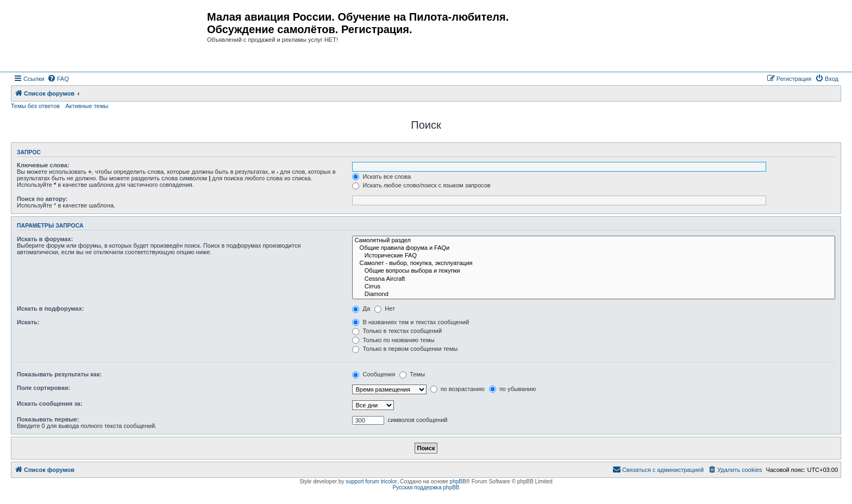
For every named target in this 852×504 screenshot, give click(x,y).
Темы (412, 374)
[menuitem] (58, 79)
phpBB (458, 481)
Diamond (594, 294)
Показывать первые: (48, 419)
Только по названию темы (393, 340)
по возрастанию (458, 389)
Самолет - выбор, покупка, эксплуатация (594, 263)
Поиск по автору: (42, 199)
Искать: (28, 322)
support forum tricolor (371, 481)
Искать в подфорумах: (51, 308)
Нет (385, 308)
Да (361, 308)
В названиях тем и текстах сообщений (411, 322)
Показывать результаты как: (59, 374)
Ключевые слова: (43, 165)
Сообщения (374, 374)
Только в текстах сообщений (397, 331)
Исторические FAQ (594, 256)
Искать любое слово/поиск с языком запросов (421, 185)
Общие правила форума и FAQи (594, 248)
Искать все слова (381, 177)
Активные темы (87, 106)
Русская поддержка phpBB (426, 487)
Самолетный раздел (594, 241)
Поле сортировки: (43, 388)
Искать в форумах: (45, 239)
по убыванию (512, 389)
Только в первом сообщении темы (405, 349)
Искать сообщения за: (50, 404)
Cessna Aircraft (594, 279)
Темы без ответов (35, 106)
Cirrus (594, 287)
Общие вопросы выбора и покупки (594, 271)
